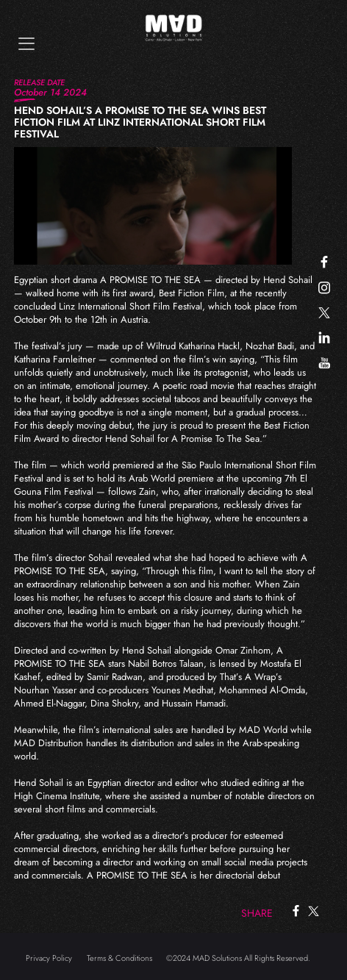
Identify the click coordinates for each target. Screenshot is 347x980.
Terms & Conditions (119, 958)
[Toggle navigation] (26, 44)
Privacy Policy (49, 958)
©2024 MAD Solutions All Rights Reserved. (238, 958)
